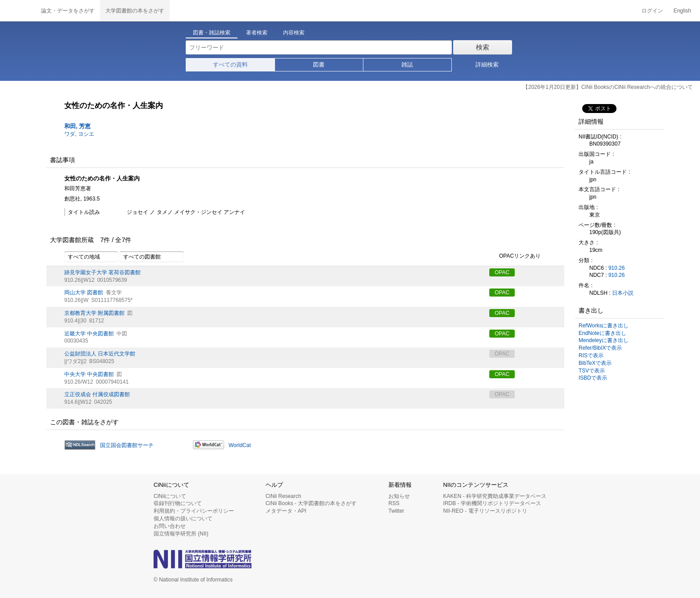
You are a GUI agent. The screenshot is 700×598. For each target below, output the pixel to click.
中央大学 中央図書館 (89, 374)
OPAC (502, 272)
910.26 (617, 268)
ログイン (652, 11)
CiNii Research (283, 496)
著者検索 (257, 33)
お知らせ (399, 496)
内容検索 (294, 33)
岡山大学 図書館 (84, 293)
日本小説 (623, 293)
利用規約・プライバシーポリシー (194, 511)
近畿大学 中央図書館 (89, 334)
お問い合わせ (170, 526)
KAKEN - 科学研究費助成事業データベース (495, 496)
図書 (319, 65)
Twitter (396, 511)
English (682, 11)
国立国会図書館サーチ (127, 445)
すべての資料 (230, 65)
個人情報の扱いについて (183, 519)
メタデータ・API (286, 511)
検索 (483, 47)
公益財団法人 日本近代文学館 (100, 354)
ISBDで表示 (593, 378)
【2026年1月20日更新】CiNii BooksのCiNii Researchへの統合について (608, 87)
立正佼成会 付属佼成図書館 (97, 394)
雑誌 (407, 65)
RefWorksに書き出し (604, 326)
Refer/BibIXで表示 (600, 348)
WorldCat (240, 445)
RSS (394, 503)
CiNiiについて (170, 496)
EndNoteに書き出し (602, 333)
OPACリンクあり (515, 256)
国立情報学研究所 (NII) (181, 534)
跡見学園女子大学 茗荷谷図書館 (102, 272)
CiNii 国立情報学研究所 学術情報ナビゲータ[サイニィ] (18, 11)
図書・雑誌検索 (212, 33)
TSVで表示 (592, 371)
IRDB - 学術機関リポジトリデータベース (492, 503)
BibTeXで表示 (595, 363)
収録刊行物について (178, 503)
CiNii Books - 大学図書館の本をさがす (311, 503)
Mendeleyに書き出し (604, 340)
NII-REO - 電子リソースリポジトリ (485, 511)
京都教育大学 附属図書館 (94, 313)
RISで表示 (591, 355)
